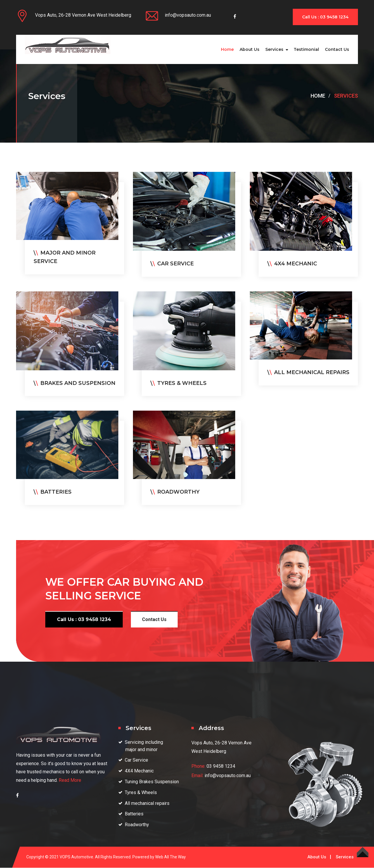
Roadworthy (137, 825)
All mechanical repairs (147, 803)
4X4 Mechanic (139, 771)
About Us (250, 49)
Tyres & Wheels (141, 792)
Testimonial (306, 49)
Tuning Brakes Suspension (152, 782)
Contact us (337, 49)
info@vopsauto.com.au (188, 15)
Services (274, 49)
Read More (70, 780)
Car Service (136, 760)
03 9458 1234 (221, 766)
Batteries (134, 814)
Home (227, 49)
